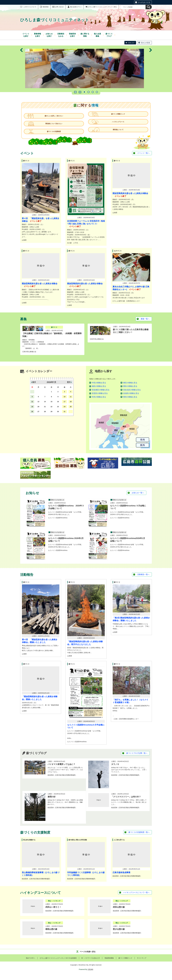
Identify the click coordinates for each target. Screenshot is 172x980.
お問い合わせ (59, 7)
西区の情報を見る (130, 391)
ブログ (109, 35)
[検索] (149, 7)
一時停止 (80, 92)
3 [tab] (93, 92)
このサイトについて (30, 7)
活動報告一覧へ (143, 580)
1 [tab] (84, 92)
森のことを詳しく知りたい (55, 117)
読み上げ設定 (146, 43)
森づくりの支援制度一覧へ (139, 837)
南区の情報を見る (99, 391)
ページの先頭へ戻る (88, 957)
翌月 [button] (69, 387)
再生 (75, 92)
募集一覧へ (145, 324)
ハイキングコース (117, 126)
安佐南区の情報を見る (101, 395)
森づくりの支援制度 (55, 135)
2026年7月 (51, 387)
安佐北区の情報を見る (132, 395)
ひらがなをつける (144, 2)
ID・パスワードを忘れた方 (91, 963)
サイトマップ (142, 963)
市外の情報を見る (99, 402)
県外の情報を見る (130, 402)
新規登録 (46, 7)
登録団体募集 (109, 963)
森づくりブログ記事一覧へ (137, 758)
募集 (97, 35)
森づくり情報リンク (117, 117)
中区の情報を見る (99, 388)
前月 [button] (34, 387)
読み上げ (131, 43)
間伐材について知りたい (55, 126)
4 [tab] (97, 92)
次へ (151, 69)
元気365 (90, 975)
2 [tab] (89, 92)
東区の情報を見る (130, 388)
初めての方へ (30, 963)
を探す (26, 35)
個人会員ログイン (76, 7)
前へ (21, 69)
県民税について (117, 135)
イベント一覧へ (143, 158)
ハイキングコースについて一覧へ (136, 898)
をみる (61, 35)
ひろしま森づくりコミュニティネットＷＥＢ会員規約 (58, 963)
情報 (85, 35)
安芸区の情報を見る (100, 399)
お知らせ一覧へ (138, 498)
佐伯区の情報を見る (131, 399)
